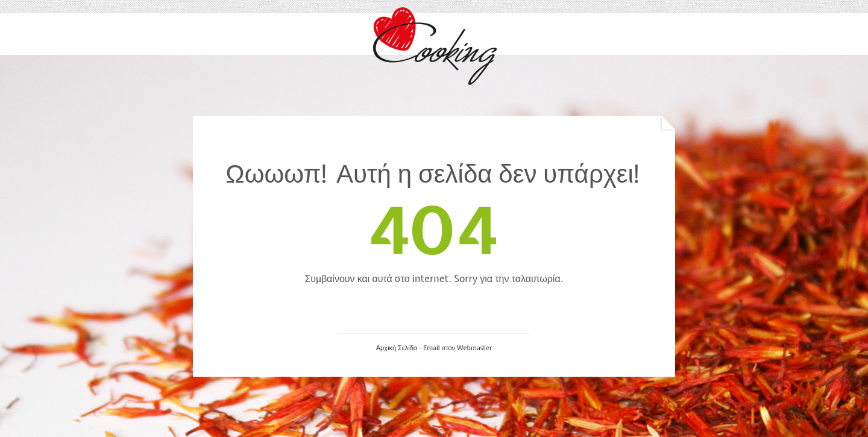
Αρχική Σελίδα (397, 348)
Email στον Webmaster (458, 348)
